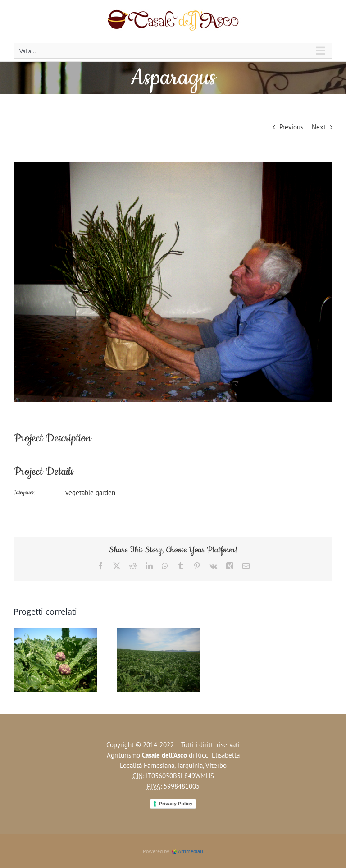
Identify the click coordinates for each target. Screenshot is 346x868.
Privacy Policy (176, 804)
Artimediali (187, 851)
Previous (291, 127)
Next (319, 127)
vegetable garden (90, 493)
